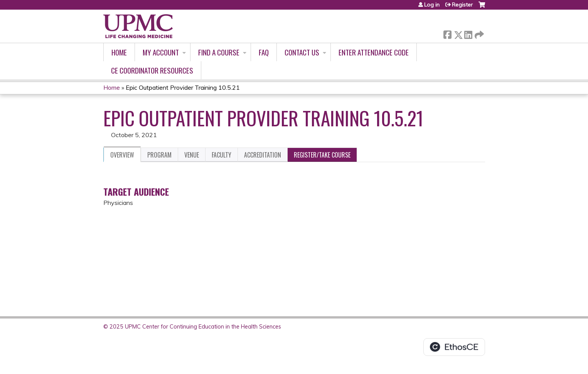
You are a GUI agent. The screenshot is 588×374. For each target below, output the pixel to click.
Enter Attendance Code (374, 52)
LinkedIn (468, 33)
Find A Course (219, 52)
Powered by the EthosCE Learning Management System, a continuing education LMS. (454, 347)
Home (119, 52)
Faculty (222, 155)
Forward (478, 33)
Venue (192, 155)
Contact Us (302, 52)
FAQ (264, 52)
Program (159, 155)
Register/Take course (322, 155)
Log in (432, 5)
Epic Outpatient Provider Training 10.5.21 (183, 87)
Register (462, 5)
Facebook (447, 33)
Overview (122, 155)
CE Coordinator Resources (152, 70)
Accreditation (263, 155)
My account (161, 52)
